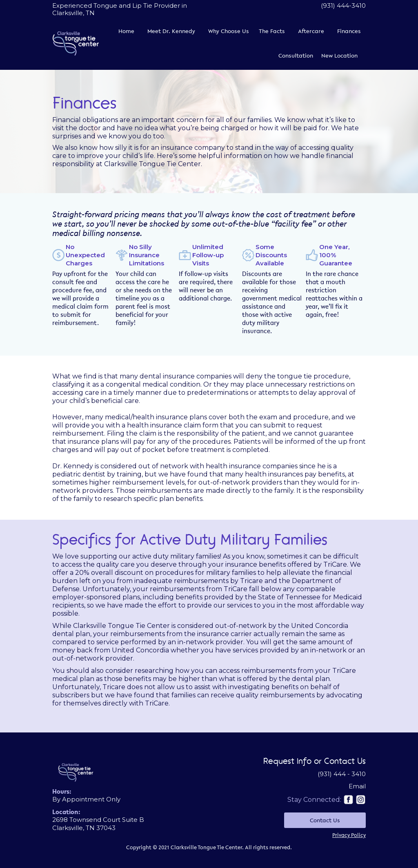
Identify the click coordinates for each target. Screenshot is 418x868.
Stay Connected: (314, 800)
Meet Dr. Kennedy (171, 31)
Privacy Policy (349, 835)
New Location (339, 56)
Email (357, 786)
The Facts (272, 31)
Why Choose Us (229, 31)
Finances (349, 31)
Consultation (296, 56)
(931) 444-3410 (343, 6)
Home (126, 31)
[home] (76, 43)
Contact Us (325, 820)
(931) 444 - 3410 (342, 774)
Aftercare (311, 31)
